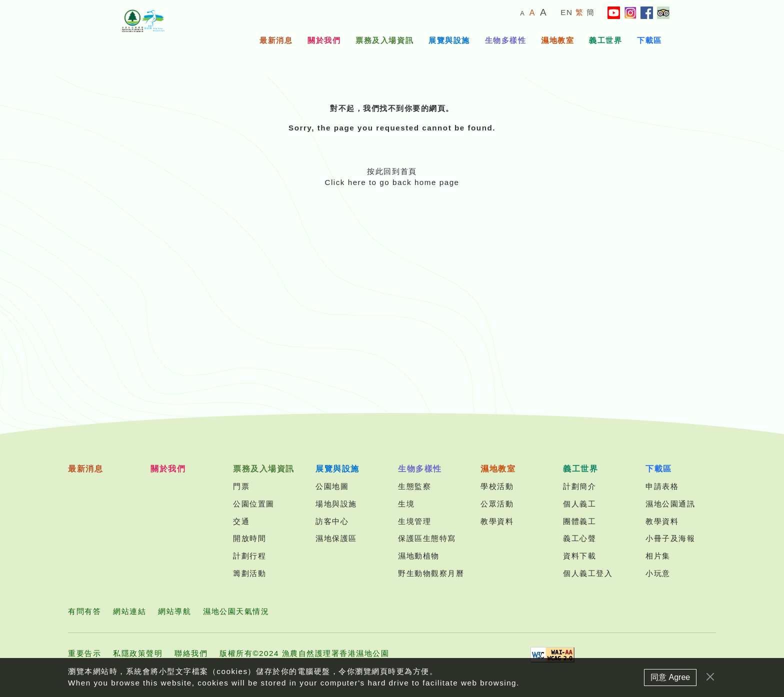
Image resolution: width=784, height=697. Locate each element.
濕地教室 (557, 40)
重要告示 (84, 653)
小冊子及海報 (670, 538)
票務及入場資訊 (384, 40)
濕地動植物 (419, 556)
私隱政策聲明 (138, 653)
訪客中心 (332, 521)
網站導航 (174, 611)
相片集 (658, 556)
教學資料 (497, 521)
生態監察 (414, 486)
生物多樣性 (506, 40)
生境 (406, 504)
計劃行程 (249, 556)
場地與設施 (336, 504)
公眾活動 (497, 504)
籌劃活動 (249, 573)
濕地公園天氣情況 (236, 611)
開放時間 (249, 538)
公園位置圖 (254, 504)
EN (566, 12)
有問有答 (84, 611)
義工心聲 (579, 538)
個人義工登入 (588, 573)
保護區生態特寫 (427, 538)
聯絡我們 (191, 653)
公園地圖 (332, 486)
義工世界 (605, 40)
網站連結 (129, 611)
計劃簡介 (579, 486)
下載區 (649, 40)
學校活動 (497, 486)
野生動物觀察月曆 (431, 573)
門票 (241, 486)
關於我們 (324, 40)
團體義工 (579, 521)
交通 (241, 521)
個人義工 (579, 504)
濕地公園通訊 (670, 504)
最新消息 (276, 40)
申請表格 (662, 486)
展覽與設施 (449, 40)
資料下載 (579, 556)
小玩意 (658, 573)
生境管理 (414, 521)
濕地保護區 (336, 538)
